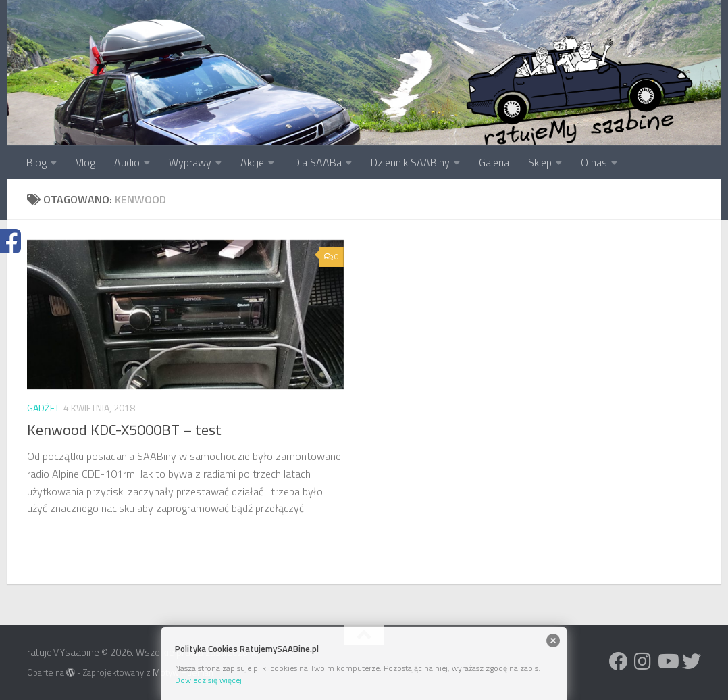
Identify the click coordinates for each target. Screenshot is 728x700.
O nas (594, 162)
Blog (36, 162)
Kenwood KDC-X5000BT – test (124, 430)
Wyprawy (190, 162)
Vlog (85, 162)
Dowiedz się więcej (208, 680)
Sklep (540, 162)
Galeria (494, 162)
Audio (127, 162)
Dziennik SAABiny (410, 162)
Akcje (252, 162)
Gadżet (43, 408)
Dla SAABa (317, 162)
